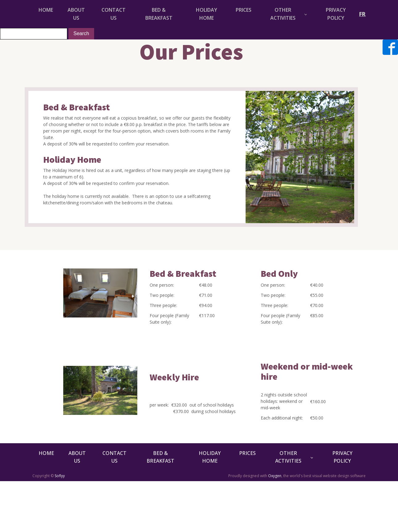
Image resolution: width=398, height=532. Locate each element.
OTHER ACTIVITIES (283, 14)
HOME (46, 10)
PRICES (244, 10)
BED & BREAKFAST (159, 14)
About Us (76, 14)
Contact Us (114, 14)
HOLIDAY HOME (207, 14)
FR (362, 14)
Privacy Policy (336, 14)
